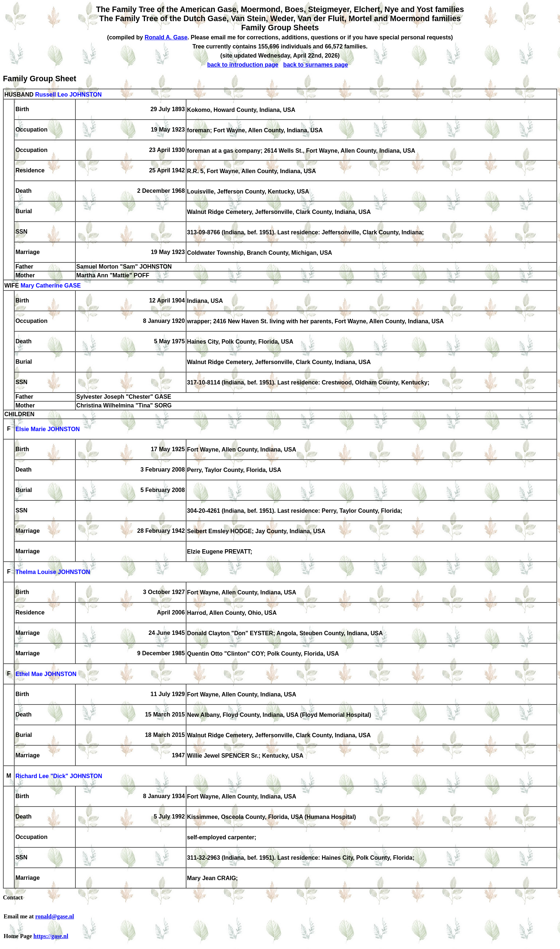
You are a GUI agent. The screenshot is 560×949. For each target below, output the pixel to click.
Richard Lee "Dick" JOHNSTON (59, 776)
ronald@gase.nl (55, 916)
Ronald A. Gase (166, 37)
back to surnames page (316, 65)
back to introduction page (243, 65)
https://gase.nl (51, 936)
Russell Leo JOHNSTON (68, 95)
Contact (13, 897)
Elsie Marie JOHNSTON (48, 429)
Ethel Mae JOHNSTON (46, 674)
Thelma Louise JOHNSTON (53, 572)
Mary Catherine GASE (50, 286)
